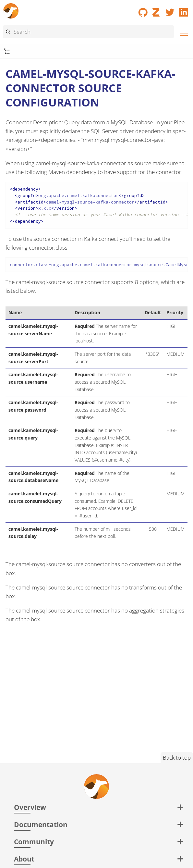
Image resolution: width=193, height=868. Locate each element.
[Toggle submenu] (7, 51)
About (24, 859)
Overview (30, 807)
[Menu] (182, 32)
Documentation (41, 824)
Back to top (177, 757)
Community (34, 842)
